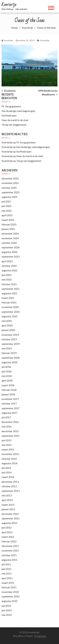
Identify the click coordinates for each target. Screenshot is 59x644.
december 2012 (10, 514)
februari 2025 (9, 224)
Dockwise (10, 91)
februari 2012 (9, 541)
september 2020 (11, 312)
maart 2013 (8, 505)
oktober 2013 (9, 486)
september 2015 (11, 436)
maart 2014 (8, 477)
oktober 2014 (9, 459)
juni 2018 (7, 371)
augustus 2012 (9, 523)
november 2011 (10, 550)
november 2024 (10, 238)
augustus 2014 (9, 463)
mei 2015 (7, 445)
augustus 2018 (9, 362)
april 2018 (7, 380)
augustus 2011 (9, 560)
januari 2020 (8, 330)
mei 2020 (7, 321)
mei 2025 (7, 211)
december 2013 (10, 482)
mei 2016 (7, 426)
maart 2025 (8, 220)
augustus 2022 (9, 270)
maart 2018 (8, 385)
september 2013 (11, 491)
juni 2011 (7, 569)
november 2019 (10, 335)
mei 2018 (7, 376)
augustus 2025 (9, 197)
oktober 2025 (9, 188)
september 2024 (11, 247)
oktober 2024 (9, 243)
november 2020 (10, 307)
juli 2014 (6, 468)
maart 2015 (8, 449)
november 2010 (10, 592)
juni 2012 (7, 527)
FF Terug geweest (11, 106)
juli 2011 (6, 564)
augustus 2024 (9, 252)
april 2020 (7, 325)
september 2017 (11, 408)
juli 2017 (6, 417)
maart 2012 (8, 537)
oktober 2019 (9, 339)
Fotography (40, 636)
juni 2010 (7, 610)
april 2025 (7, 215)
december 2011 (10, 546)
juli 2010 (6, 606)
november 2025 (10, 183)
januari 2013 (8, 509)
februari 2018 (9, 390)
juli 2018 (6, 367)
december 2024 (10, 233)
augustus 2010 (9, 601)
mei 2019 (7, 348)
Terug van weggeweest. (14, 125)
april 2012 (7, 532)
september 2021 (11, 289)
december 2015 (10, 431)
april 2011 (7, 578)
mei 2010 (7, 615)
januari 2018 (8, 394)
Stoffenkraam (9, 115)
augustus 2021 (9, 293)
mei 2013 (7, 495)
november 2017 (10, 399)
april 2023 (7, 261)
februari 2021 (9, 302)
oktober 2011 (9, 555)
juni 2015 (7, 440)
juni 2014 (7, 472)
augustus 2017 (9, 413)
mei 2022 (7, 279)
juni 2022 (7, 275)
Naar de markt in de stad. (15, 120)
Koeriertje (45, 40)
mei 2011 (7, 573)
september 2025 (11, 192)
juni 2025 (7, 206)
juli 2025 (6, 201)
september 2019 (11, 344)
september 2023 (11, 256)
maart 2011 (8, 583)
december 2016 (10, 422)
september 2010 (11, 596)
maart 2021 (8, 298)
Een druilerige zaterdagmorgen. (18, 111)
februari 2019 (9, 353)
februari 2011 (9, 587)
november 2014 (10, 454)
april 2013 (7, 500)
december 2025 (10, 178)
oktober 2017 (9, 403)
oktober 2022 (9, 266)
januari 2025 (8, 229)
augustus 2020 (9, 316)
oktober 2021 (9, 284)
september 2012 (11, 518)
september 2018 (11, 358)
